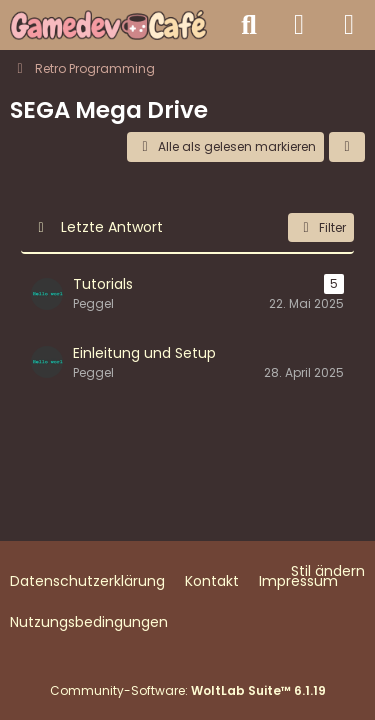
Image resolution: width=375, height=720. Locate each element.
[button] (347, 147)
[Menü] (349, 25)
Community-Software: (188, 690)
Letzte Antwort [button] (112, 227)
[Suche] (249, 25)
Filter (321, 227)
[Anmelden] (299, 25)
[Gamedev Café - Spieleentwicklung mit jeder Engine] (108, 25)
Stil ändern (328, 571)
